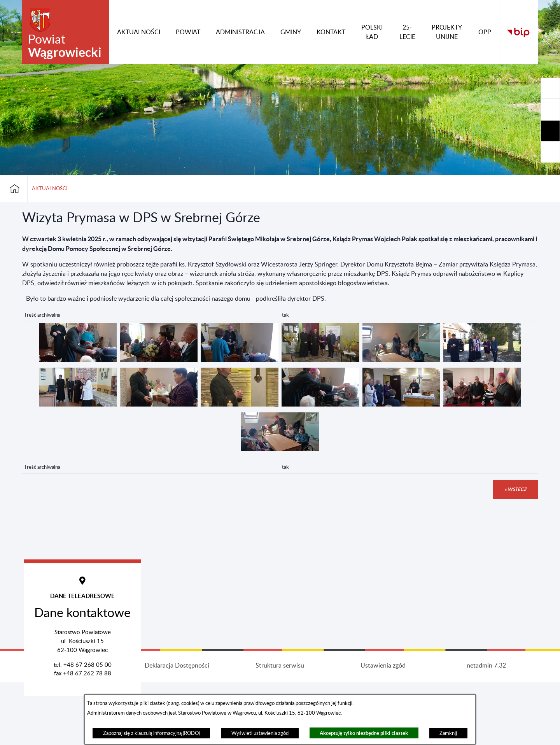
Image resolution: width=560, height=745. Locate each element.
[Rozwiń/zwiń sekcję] (550, 88)
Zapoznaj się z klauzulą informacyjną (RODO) (151, 733)
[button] (78, 360)
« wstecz (515, 489)
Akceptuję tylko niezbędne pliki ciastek (364, 733)
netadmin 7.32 (486, 724)
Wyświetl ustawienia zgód (260, 733)
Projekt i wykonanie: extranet (74, 724)
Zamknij (448, 733)
